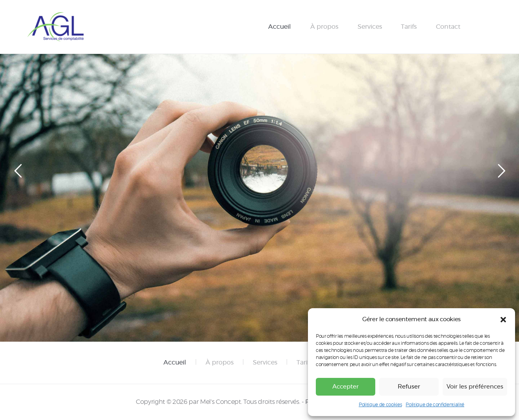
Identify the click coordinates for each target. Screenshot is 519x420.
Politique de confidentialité (435, 405)
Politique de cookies (380, 405)
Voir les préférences (475, 387)
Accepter (346, 387)
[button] (503, 320)
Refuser (409, 387)
